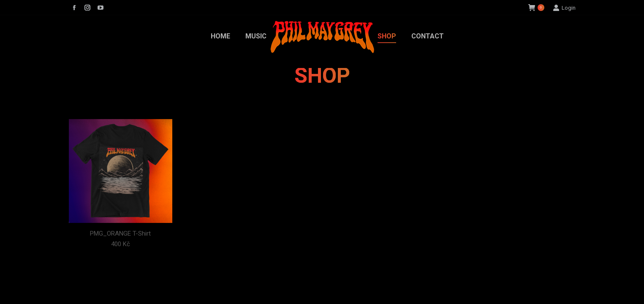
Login (564, 8)
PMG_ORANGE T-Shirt (120, 233)
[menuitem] (220, 36)
